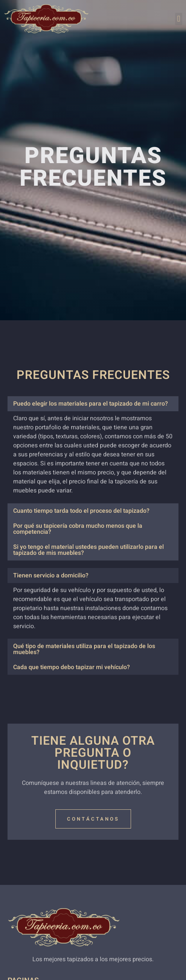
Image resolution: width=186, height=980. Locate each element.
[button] (179, 19)
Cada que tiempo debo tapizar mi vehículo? (72, 667)
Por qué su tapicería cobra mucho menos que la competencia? (78, 529)
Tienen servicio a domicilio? (51, 576)
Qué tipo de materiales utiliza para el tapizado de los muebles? (84, 649)
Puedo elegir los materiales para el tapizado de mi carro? (91, 404)
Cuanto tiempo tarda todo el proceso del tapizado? (81, 511)
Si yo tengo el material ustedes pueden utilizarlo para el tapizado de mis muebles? (88, 550)
